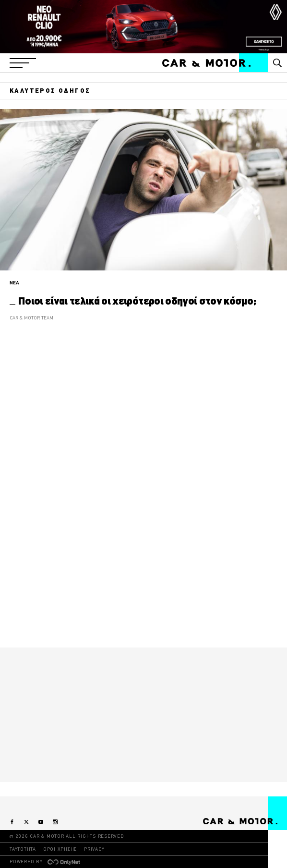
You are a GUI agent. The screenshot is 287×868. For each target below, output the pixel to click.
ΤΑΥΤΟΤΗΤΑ (23, 849)
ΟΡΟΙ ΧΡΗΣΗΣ (60, 849)
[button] (23, 63)
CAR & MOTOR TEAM (31, 318)
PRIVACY (94, 849)
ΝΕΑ (14, 283)
